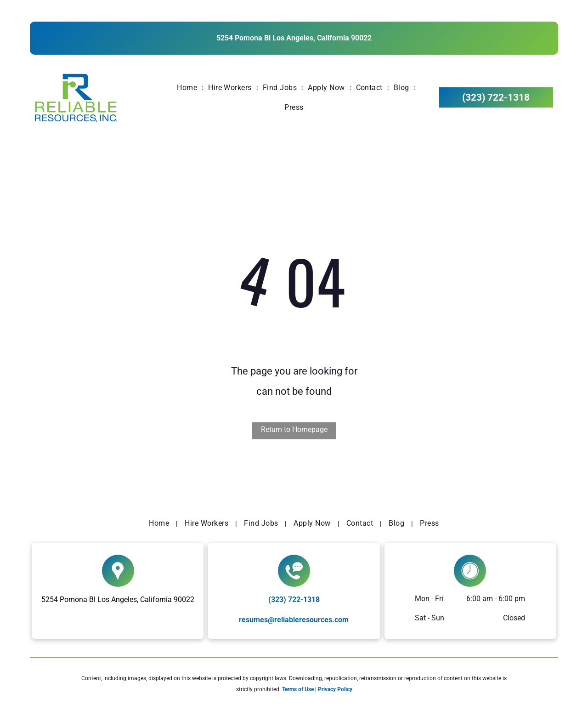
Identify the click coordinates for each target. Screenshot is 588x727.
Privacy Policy (335, 689)
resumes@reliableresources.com (294, 620)
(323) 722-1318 (294, 599)
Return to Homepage (294, 429)
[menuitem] (188, 88)
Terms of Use (298, 689)
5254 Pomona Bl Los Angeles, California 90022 (294, 38)
